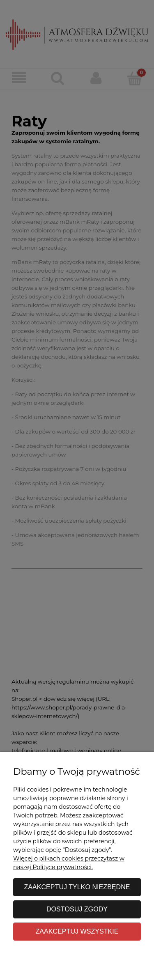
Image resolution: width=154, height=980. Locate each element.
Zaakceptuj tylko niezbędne (77, 887)
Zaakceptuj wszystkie (77, 931)
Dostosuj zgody (77, 909)
